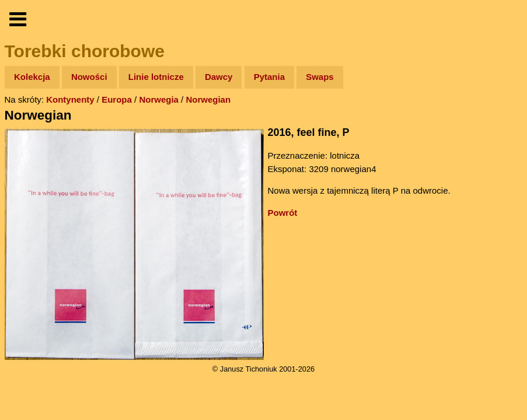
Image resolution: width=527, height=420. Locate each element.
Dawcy (219, 77)
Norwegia (159, 99)
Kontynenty (70, 99)
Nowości (89, 77)
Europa (117, 99)
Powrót (283, 213)
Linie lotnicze (156, 77)
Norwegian (208, 99)
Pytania (269, 77)
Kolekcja (32, 77)
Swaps (320, 77)
